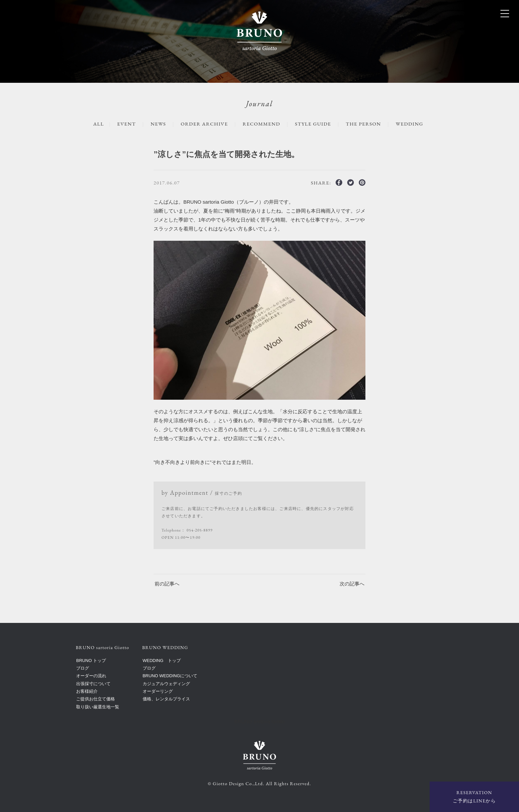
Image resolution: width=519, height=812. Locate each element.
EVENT (126, 124)
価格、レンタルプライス (166, 699)
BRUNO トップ (91, 660)
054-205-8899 (200, 530)
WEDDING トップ (162, 660)
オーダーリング (158, 691)
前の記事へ (167, 584)
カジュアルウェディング (166, 684)
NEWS (158, 124)
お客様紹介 (87, 691)
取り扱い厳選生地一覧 (98, 707)
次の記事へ (352, 584)
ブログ (83, 668)
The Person (363, 124)
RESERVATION (474, 797)
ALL (99, 124)
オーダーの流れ (91, 676)
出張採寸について (93, 684)
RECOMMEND (261, 124)
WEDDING (410, 124)
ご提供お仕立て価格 (95, 699)
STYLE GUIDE (313, 124)
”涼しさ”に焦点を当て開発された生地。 (226, 154)
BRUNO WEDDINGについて (170, 676)
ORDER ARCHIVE (204, 124)
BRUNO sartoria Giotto (260, 721)
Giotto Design (229, 784)
